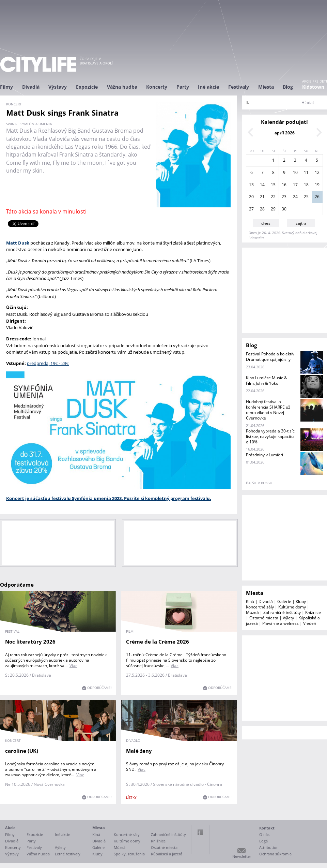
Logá (263, 841)
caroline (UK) (22, 751)
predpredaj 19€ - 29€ (48, 363)
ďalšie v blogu (259, 483)
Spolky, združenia (129, 854)
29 (273, 209)
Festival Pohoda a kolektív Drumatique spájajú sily (270, 357)
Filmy (6, 87)
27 (251, 209)
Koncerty (157, 87)
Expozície (87, 87)
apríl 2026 (285, 133)
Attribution (269, 847)
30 (284, 209)
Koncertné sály (260, 607)
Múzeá (252, 612)
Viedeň (310, 623)
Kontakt (267, 828)
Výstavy (58, 87)
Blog (288, 87)
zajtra (301, 223)
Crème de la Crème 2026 (158, 642)
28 (262, 209)
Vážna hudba (122, 87)
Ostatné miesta (264, 618)
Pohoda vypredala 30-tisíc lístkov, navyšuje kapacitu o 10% (270, 436)
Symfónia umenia (36, 124)
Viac (73, 666)
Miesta (266, 87)
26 (317, 197)
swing (12, 124)
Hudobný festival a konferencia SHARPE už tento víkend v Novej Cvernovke (268, 410)
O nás (264, 834)
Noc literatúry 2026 (30, 642)
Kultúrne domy (292, 607)
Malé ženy (139, 751)
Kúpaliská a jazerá (167, 854)
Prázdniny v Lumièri (264, 455)
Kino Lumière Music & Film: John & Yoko (267, 380)
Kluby (301, 601)
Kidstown (313, 87)
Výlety (288, 618)
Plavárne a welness (281, 623)
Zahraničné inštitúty (282, 612)
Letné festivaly (68, 854)
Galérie (284, 601)
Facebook (200, 832)
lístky (131, 797)
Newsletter (242, 856)
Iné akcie (208, 87)
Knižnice (313, 612)
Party (183, 87)
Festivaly (239, 87)
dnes (266, 223)
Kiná (250, 601)
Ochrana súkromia (275, 854)
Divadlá (31, 87)
